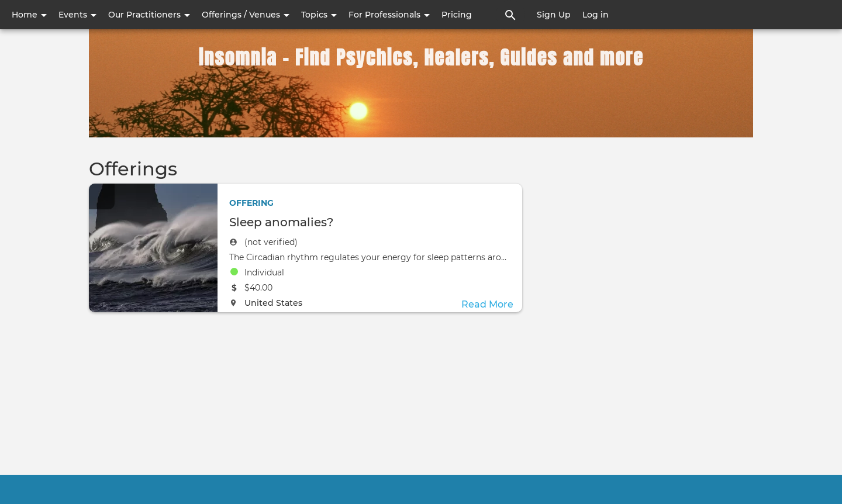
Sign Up (554, 15)
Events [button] (77, 15)
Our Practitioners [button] (149, 15)
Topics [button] (319, 15)
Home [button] (29, 15)
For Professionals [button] (389, 15)
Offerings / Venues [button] (246, 15)
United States (273, 303)
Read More (487, 304)
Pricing (457, 15)
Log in (596, 15)
